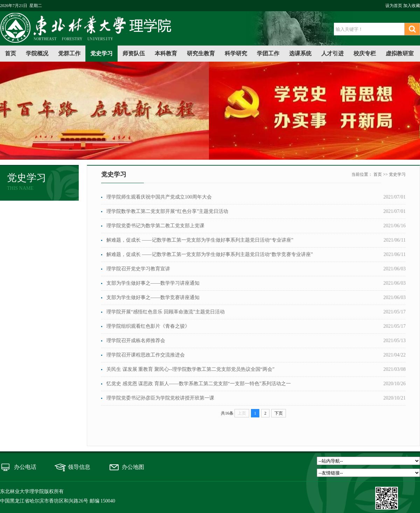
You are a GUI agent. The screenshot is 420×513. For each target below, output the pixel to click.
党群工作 (69, 53)
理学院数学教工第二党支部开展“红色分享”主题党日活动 (167, 211)
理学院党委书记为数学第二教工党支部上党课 (155, 226)
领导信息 (79, 467)
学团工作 (268, 53)
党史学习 (101, 53)
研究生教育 (201, 53)
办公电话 (25, 467)
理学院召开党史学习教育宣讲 (138, 269)
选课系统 (300, 53)
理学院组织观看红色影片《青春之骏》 (148, 326)
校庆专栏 (365, 53)
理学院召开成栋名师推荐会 (136, 341)
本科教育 (166, 53)
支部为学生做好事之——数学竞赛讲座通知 (153, 297)
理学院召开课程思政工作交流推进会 (146, 355)
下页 (279, 413)
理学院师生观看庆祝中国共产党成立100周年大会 (159, 197)
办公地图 (133, 467)
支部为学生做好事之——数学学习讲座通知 (153, 283)
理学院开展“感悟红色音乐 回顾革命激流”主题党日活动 (166, 312)
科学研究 (236, 53)
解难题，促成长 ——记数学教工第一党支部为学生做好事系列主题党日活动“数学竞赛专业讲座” (210, 254)
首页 (10, 53)
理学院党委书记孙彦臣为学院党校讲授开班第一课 (160, 398)
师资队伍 (134, 53)
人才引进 (332, 53)
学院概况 (37, 53)
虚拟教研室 (400, 53)
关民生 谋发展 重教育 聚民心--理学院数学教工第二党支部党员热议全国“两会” (190, 369)
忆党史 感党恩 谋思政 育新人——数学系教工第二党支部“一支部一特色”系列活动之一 (199, 384)
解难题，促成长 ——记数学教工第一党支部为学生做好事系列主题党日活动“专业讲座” (200, 240)
